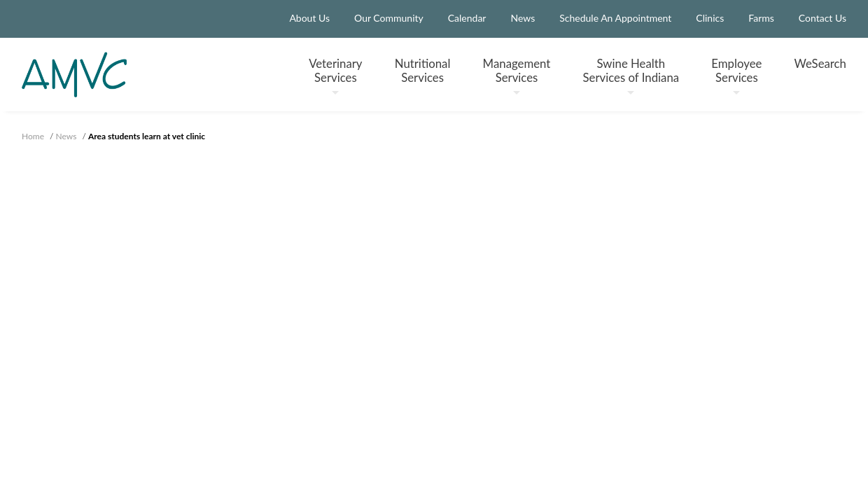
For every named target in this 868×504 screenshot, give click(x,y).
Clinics (710, 18)
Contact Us (822, 18)
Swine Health (631, 75)
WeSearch (820, 63)
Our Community (389, 18)
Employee (736, 75)
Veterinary (335, 75)
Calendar (467, 18)
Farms (761, 18)
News (523, 18)
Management (517, 75)
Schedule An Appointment (615, 18)
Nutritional (423, 70)
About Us (309, 18)
